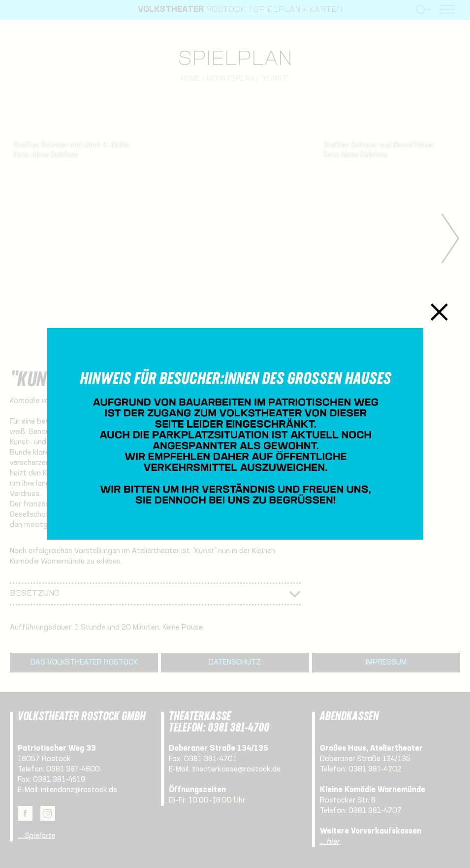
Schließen (439, 312)
